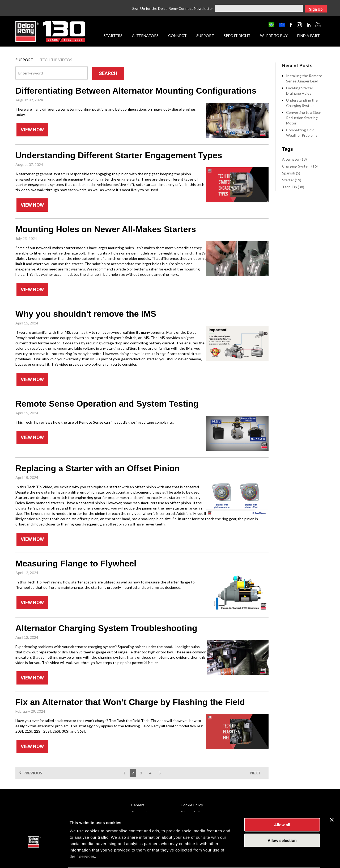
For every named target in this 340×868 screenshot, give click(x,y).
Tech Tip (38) (293, 187)
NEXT (255, 773)
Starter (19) (292, 180)
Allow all (282, 804)
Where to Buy (274, 36)
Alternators (145, 36)
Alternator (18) (294, 159)
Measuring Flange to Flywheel (76, 564)
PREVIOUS (33, 773)
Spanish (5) (291, 173)
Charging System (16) (300, 166)
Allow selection (282, 820)
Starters (113, 36)
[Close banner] (332, 799)
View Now (32, 130)
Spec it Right (237, 36)
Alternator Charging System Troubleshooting (106, 628)
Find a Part (309, 36)
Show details (279, 857)
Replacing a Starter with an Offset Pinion (98, 468)
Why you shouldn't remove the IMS (86, 314)
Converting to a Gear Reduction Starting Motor (304, 118)
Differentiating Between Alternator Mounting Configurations (136, 91)
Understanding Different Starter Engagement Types (119, 155)
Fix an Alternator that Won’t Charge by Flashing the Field (130, 702)
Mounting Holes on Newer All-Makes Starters (106, 229)
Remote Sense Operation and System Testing (107, 404)
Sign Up (316, 9)
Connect (177, 36)
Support (205, 36)
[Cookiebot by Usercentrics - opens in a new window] (34, 858)
